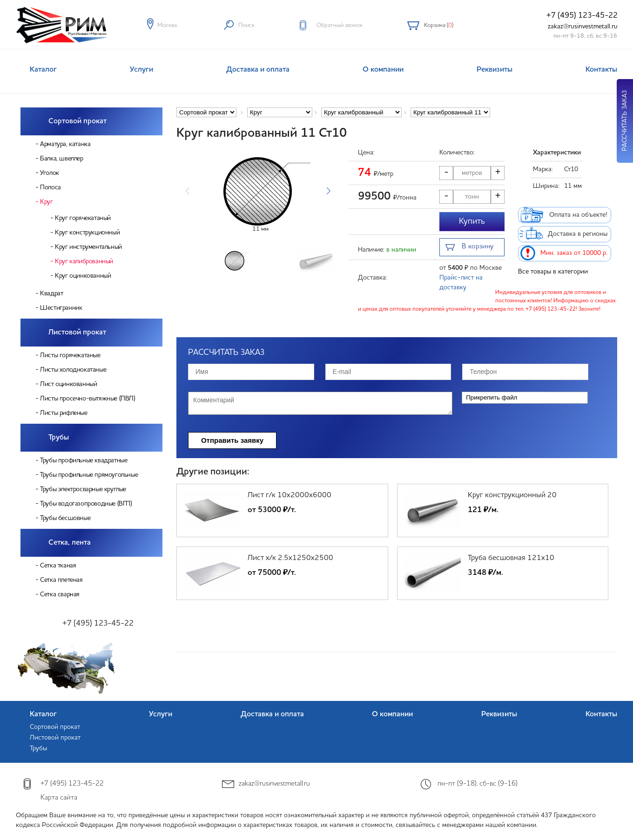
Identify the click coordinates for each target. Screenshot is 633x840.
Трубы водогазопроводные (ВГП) (86, 504)
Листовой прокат (77, 333)
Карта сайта (59, 798)
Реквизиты (495, 70)
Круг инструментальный (88, 247)
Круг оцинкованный (83, 276)
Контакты (601, 70)
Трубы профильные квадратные (84, 460)
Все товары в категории (553, 272)
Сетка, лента (70, 543)
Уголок (50, 173)
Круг (46, 202)
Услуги (141, 70)
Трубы (59, 438)
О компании (383, 70)
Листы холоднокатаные (73, 370)
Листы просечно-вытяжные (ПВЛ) (88, 399)
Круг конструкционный (87, 233)
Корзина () (439, 25)
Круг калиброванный (84, 261)
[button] (328, 191)
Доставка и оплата (258, 70)
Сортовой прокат (77, 121)
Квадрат (51, 293)
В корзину (469, 248)
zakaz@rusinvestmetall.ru (583, 27)
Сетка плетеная (61, 580)
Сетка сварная (60, 594)
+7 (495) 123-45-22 (582, 16)
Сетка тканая (58, 566)
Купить (472, 221)
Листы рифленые (64, 413)
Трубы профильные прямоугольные (89, 475)
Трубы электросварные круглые (83, 489)
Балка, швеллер (61, 159)
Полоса (51, 187)
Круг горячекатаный (83, 218)
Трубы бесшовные (65, 518)
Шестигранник (61, 308)
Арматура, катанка (65, 144)
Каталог (43, 70)
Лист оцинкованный (68, 384)
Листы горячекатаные (70, 355)
